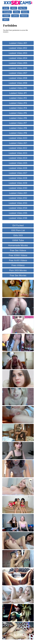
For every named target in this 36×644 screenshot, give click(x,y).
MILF (6, 20)
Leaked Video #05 (18, 63)
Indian (6, 16)
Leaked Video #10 (18, 88)
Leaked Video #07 (18, 73)
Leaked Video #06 (18, 68)
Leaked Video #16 (18, 118)
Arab (6, 8)
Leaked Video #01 (18, 43)
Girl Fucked (18, 225)
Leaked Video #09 (18, 83)
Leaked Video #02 (18, 48)
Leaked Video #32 (18, 198)
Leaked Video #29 (18, 183)
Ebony (25, 12)
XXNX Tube (18, 240)
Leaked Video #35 (18, 213)
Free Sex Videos (18, 250)
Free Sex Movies (18, 275)
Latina (15, 16)
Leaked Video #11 (18, 93)
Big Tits (23, 8)
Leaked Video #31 (18, 193)
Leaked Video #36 (18, 218)
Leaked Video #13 (18, 103)
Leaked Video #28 (18, 178)
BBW (14, 8)
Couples (7, 12)
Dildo (16, 12)
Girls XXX (18, 235)
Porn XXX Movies (18, 270)
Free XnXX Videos (18, 260)
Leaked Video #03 (18, 53)
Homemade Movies (18, 245)
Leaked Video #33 (18, 203)
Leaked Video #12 (18, 98)
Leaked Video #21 (18, 143)
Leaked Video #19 (18, 133)
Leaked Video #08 (18, 78)
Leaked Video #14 (18, 108)
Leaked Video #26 (18, 168)
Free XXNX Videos (18, 255)
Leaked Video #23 (18, 153)
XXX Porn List (18, 230)
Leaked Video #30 (18, 188)
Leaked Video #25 (18, 163)
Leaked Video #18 (18, 128)
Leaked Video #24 (18, 158)
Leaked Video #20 (18, 138)
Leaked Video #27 (18, 173)
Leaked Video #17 (18, 123)
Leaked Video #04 (18, 58)
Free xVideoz (18, 265)
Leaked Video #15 (18, 113)
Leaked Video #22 (18, 148)
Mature (24, 16)
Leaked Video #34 (18, 208)
